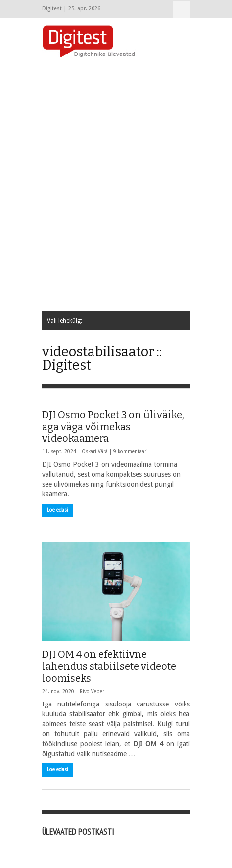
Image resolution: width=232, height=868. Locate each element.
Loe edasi (58, 510)
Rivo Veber (92, 691)
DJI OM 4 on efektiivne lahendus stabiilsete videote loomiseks (109, 666)
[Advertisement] (116, 185)
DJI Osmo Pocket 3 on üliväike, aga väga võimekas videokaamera (113, 427)
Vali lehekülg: (182, 10)
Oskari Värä (95, 452)
